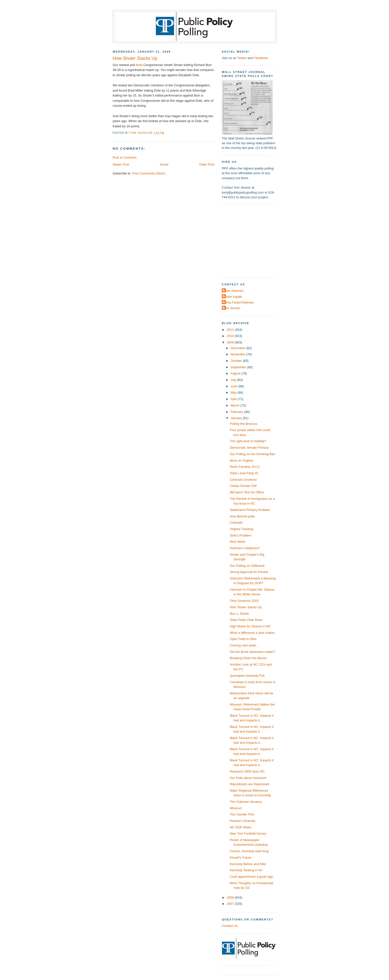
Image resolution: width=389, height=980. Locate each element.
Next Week (238, 542)
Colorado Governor (243, 480)
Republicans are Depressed (249, 784)
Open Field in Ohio (243, 639)
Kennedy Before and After (248, 864)
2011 (231, 330)
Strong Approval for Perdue (249, 572)
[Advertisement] (253, 240)
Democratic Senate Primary (249, 448)
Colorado (236, 523)
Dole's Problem (241, 535)
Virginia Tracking (242, 529)
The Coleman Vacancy (246, 802)
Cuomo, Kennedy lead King (249, 851)
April (234, 399)
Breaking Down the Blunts (248, 658)
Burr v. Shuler (239, 614)
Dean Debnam (233, 291)
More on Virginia (241, 460)
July (234, 380)
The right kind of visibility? (248, 441)
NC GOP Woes (241, 827)
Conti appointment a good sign (251, 877)
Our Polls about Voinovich (248, 778)
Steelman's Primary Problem (250, 510)
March (235, 405)
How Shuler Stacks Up (246, 607)
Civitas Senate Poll (243, 486)
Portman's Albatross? (245, 548)
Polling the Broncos (243, 424)
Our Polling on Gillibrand (247, 566)
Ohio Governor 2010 (244, 601)
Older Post (207, 164)
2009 (231, 342)
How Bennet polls (242, 516)
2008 (231, 897)
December (238, 348)
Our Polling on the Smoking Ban (252, 454)
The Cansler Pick (242, 814)
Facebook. (261, 58)
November (238, 354)
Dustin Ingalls (233, 297)
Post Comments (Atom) (149, 173)
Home (164, 164)
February (237, 412)
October (237, 361)
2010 (231, 336)
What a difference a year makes (252, 633)
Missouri (236, 808)
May (234, 392)
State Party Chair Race (246, 620)
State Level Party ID (244, 473)
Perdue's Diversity (243, 821)
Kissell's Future (241, 858)
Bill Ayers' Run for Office (247, 492)
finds (139, 65)
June (234, 386)
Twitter (242, 58)
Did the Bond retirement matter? (252, 652)
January (237, 418)
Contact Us (230, 926)
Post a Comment (125, 157)
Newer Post (121, 164)
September (239, 367)
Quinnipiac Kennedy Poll (247, 676)
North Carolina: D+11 (245, 467)
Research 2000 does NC (247, 771)
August (236, 373)
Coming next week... (244, 645)
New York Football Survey (248, 833)
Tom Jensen (232, 308)
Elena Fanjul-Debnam (238, 302)
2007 (231, 904)
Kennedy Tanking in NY (246, 870)
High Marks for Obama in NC (250, 626)
